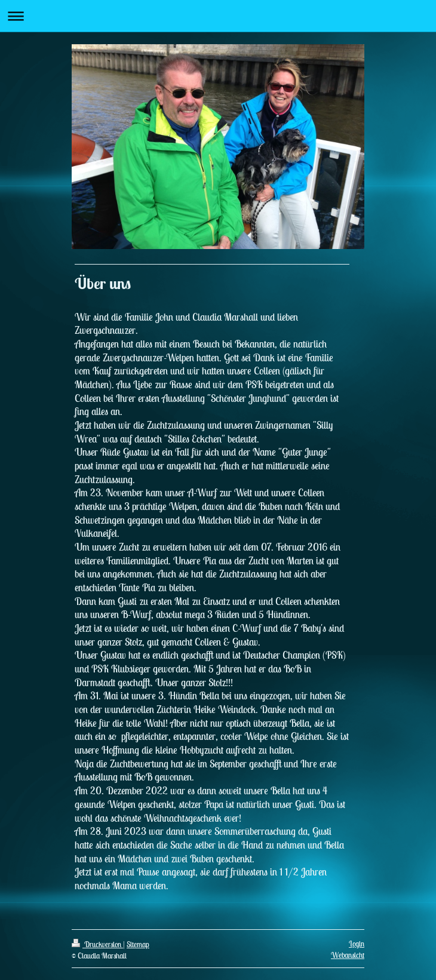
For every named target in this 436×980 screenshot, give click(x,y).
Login (357, 944)
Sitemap (138, 944)
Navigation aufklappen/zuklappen (218, 16)
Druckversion (97, 944)
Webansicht (348, 955)
